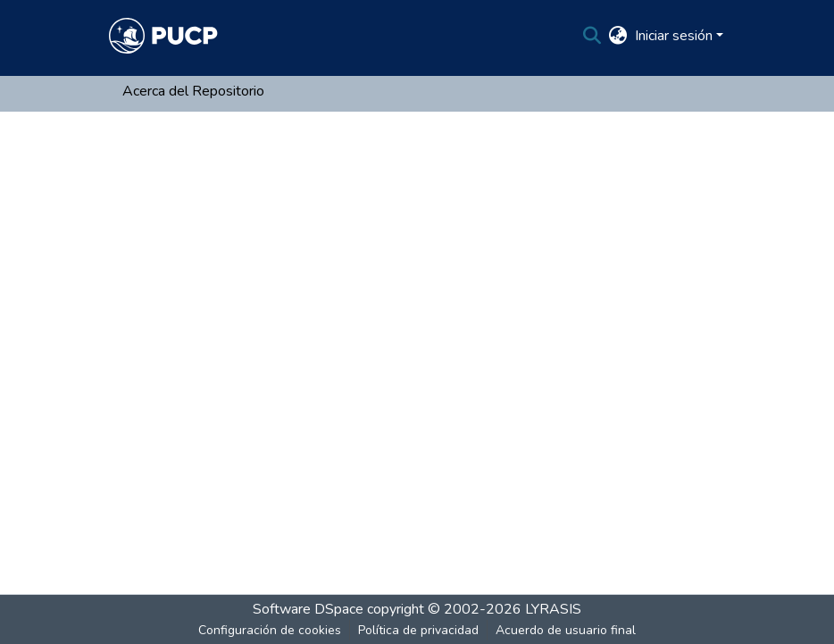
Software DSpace (308, 609)
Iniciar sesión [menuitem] (674, 36)
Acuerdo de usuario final (566, 630)
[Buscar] (592, 36)
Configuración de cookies (270, 630)
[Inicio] (163, 36)
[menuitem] (618, 36)
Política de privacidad (418, 630)
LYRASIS (553, 609)
